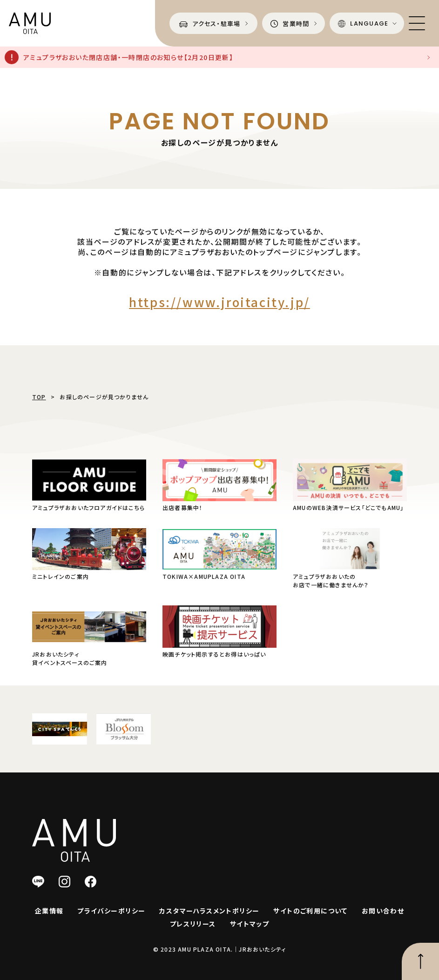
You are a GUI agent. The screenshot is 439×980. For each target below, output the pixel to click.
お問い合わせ (383, 911)
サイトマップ (250, 924)
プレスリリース (193, 924)
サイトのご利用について (310, 911)
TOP (39, 397)
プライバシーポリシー (111, 911)
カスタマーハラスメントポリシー (209, 911)
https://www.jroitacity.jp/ (219, 302)
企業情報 (49, 911)
